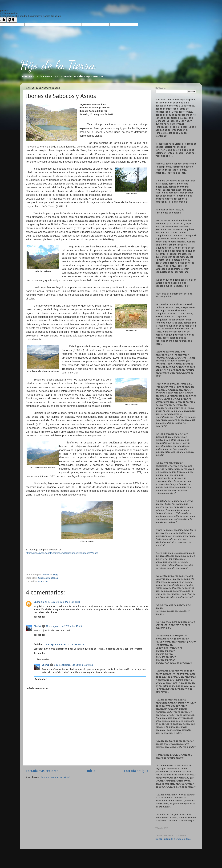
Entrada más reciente (42, 771)
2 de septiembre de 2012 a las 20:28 (64, 644)
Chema (37, 626)
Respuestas (43, 659)
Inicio (91, 771)
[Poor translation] (12, 20)
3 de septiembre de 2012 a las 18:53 (73, 665)
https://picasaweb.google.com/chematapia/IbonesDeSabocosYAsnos (62, 553)
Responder (39, 617)
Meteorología (163, 839)
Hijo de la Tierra (58, 65)
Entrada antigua (136, 771)
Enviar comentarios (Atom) (55, 777)
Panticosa (43, 581)
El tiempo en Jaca (181, 839)
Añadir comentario (37, 688)
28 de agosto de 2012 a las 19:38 (63, 602)
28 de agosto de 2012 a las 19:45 (64, 626)
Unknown (39, 602)
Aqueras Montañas (48, 578)
